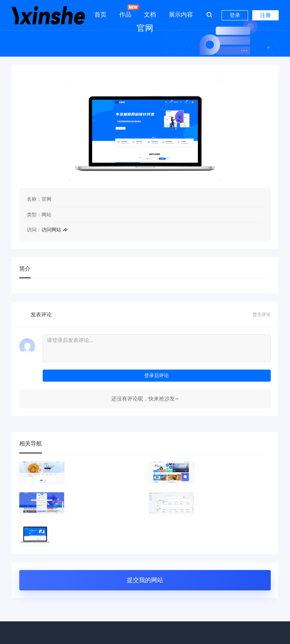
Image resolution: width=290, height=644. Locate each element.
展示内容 (181, 15)
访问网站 (55, 230)
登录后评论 (157, 375)
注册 (265, 15)
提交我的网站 (145, 580)
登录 (235, 15)
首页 (100, 15)
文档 (150, 15)
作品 (125, 11)
